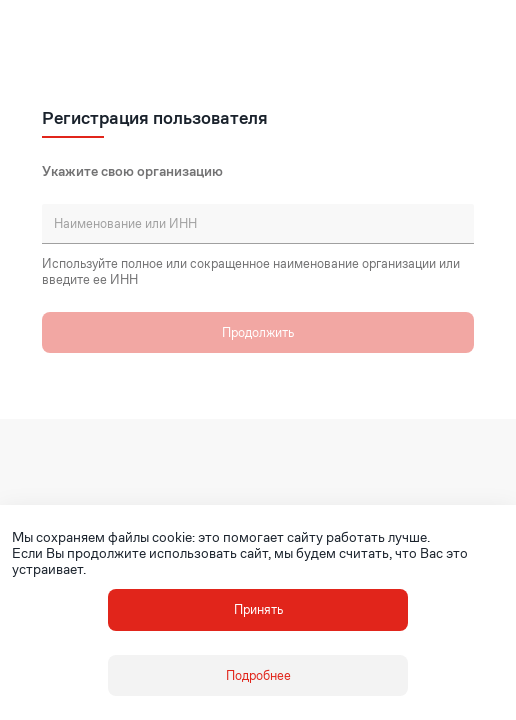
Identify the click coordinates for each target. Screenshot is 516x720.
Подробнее (258, 675)
